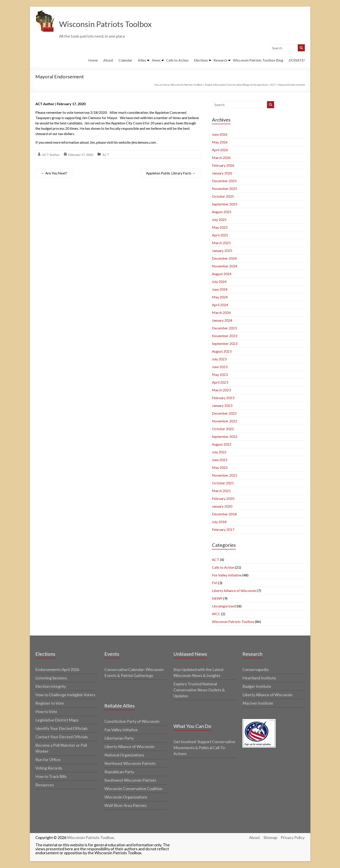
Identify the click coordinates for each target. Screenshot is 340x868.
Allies (142, 60)
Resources (45, 785)
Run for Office (48, 760)
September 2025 (225, 204)
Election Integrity (51, 686)
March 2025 (221, 243)
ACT (106, 155)
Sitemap (270, 838)
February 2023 (223, 398)
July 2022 (219, 452)
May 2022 (220, 468)
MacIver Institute (258, 703)
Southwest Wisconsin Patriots (130, 780)
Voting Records (49, 768)
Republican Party (119, 772)
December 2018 (224, 514)
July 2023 (219, 359)
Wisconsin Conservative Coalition (133, 789)
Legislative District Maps (57, 720)
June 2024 (220, 289)
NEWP (217, 598)
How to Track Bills (51, 777)
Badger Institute (257, 686)
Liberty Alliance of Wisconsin (234, 591)
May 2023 (220, 375)
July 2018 (219, 522)
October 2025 (223, 196)
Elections (201, 60)
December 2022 (224, 413)
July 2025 (219, 220)
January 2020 (222, 506)
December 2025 (224, 181)
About (108, 60)
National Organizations (124, 755)
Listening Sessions (51, 678)
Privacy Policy (293, 838)
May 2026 (220, 142)
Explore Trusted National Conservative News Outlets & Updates (199, 690)
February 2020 (223, 499)
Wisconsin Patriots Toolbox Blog (258, 60)
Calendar (125, 60)
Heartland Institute (259, 678)
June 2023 (220, 367)
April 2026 (220, 150)
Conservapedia (255, 670)
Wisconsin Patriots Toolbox (107, 24)
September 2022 (225, 437)
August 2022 (222, 444)
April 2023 (220, 382)
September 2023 (225, 344)
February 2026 (223, 165)
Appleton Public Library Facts (171, 173)
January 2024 (222, 320)
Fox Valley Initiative (227, 575)
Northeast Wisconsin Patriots (130, 764)
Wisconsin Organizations (126, 797)
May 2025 (220, 227)
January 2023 (222, 406)
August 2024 (222, 274)
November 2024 (225, 266)
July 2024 (219, 282)
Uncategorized (223, 606)
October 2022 (223, 429)
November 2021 (225, 475)
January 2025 (222, 251)
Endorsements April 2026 (57, 670)
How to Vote (46, 712)
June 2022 (220, 460)
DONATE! (297, 60)
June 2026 (220, 134)
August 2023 (222, 351)
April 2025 (220, 235)
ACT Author (51, 155)
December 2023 (224, 328)
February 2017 (223, 530)
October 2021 (223, 483)
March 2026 (221, 158)
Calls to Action (177, 60)
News (156, 60)
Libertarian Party (119, 738)
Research (220, 60)
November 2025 (225, 189)
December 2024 (224, 258)
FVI (215, 583)
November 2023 (225, 336)
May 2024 (220, 297)
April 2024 (220, 305)
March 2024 (221, 313)
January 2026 (222, 173)
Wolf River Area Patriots (126, 806)
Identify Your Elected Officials (61, 729)
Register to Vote (50, 703)
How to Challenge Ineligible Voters (65, 695)
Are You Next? (54, 173)
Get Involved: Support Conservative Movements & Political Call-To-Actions (204, 748)
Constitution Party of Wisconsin (132, 721)
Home (93, 60)
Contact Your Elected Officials (62, 737)
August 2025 (222, 212)
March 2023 (221, 390)
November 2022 (225, 421)
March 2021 (221, 491)
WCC (216, 614)
